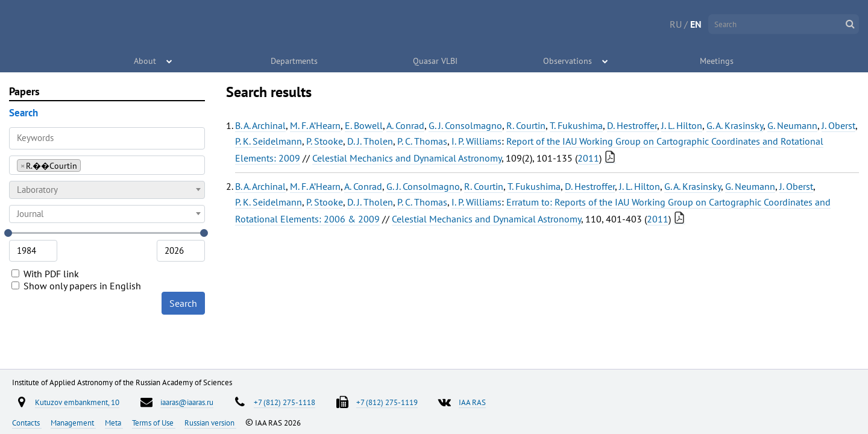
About (146, 60)
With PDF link (45, 274)
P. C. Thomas (422, 141)
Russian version (210, 423)
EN (696, 24)
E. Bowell (364, 125)
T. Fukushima (576, 125)
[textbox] (107, 190)
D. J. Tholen (370, 141)
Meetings (717, 60)
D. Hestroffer (632, 125)
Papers (24, 91)
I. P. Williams (476, 141)
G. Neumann (792, 125)
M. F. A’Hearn (315, 125)
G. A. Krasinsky (735, 125)
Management (73, 423)
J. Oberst (838, 125)
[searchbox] (87, 165)
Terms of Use (154, 423)
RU (676, 24)
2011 (588, 158)
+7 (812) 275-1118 (285, 402)
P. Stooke (325, 141)
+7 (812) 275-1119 (387, 402)
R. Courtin (526, 125)
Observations (568, 60)
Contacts (27, 423)
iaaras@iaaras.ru (187, 402)
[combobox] (107, 165)
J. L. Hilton (682, 125)
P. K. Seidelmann (269, 141)
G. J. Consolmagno (465, 125)
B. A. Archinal (260, 125)
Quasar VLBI (435, 60)
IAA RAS (472, 402)
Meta (114, 423)
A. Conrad (405, 125)
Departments (295, 60)
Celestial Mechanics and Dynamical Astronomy (407, 158)
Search (183, 303)
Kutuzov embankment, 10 (77, 402)
